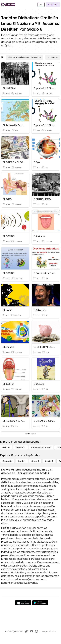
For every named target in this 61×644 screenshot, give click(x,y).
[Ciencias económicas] (41, 447)
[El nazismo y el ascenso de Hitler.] (24, 57)
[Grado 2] (35, 461)
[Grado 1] (22, 461)
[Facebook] (32, 631)
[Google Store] (40, 603)
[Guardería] (7, 461)
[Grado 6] (53, 57)
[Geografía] (20, 447)
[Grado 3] (49, 461)
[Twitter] (26, 631)
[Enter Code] (53, 5)
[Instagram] (37, 631)
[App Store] (23, 603)
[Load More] (31, 434)
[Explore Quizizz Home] (8, 5)
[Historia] (6, 447)
